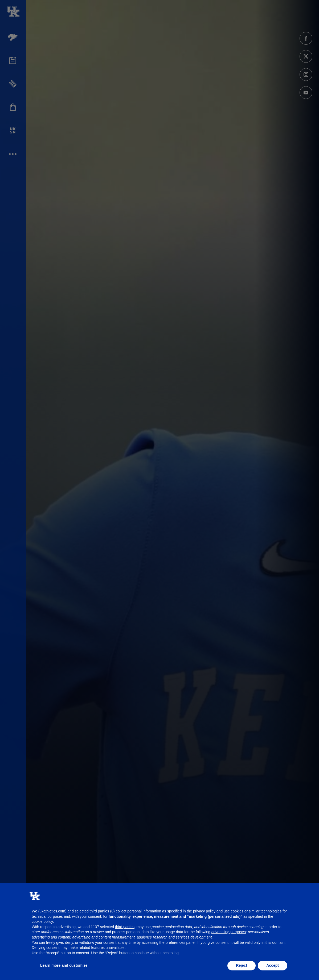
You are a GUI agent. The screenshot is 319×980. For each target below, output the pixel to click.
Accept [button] (273, 965)
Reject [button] (242, 965)
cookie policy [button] (42, 921)
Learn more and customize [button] (64, 965)
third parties (125, 927)
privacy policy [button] (204, 911)
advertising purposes (229, 932)
